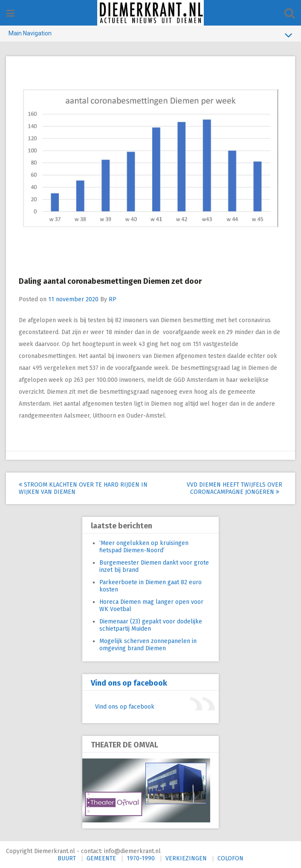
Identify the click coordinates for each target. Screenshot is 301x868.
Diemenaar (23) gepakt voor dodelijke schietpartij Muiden (151, 625)
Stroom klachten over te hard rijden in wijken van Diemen (80, 488)
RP (113, 299)
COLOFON (230, 858)
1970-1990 (141, 858)
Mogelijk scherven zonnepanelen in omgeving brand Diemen (148, 644)
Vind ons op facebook (129, 683)
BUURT (67, 858)
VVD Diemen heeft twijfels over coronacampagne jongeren (234, 488)
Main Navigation (150, 35)
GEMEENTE (101, 858)
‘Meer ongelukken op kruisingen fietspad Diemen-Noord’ (144, 546)
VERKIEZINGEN (186, 858)
